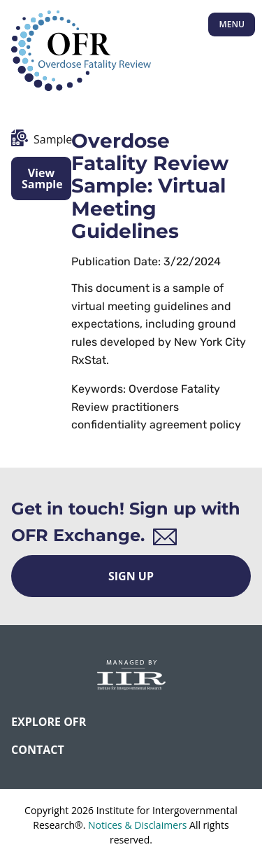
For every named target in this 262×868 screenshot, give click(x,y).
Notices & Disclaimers (137, 825)
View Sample (42, 178)
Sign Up (131, 576)
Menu (232, 24)
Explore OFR (49, 722)
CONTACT (38, 750)
